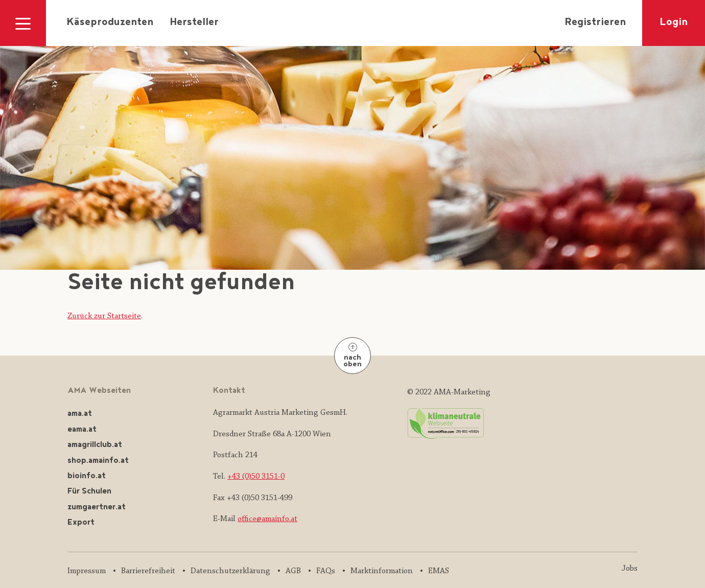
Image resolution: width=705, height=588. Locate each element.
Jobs (630, 569)
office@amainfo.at (267, 519)
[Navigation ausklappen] (23, 23)
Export (81, 523)
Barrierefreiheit (148, 571)
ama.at (80, 414)
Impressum (87, 571)
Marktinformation (382, 571)
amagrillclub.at (95, 445)
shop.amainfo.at (98, 461)
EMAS (439, 571)
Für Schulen (89, 492)
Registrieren (595, 23)
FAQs (326, 571)
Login (674, 23)
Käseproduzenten (110, 23)
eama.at (82, 430)
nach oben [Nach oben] (353, 356)
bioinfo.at (87, 476)
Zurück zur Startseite (104, 316)
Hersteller (194, 23)
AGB (293, 571)
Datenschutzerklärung (230, 571)
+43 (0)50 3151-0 (256, 477)
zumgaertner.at (97, 508)
